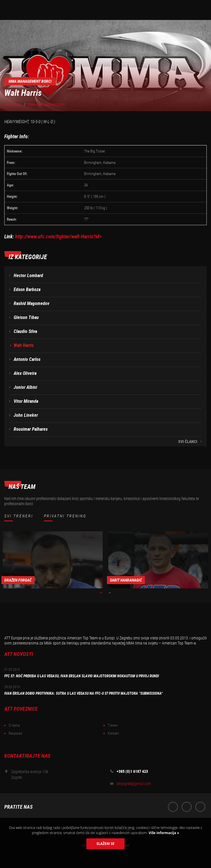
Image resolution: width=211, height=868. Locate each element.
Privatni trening (65, 516)
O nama (14, 725)
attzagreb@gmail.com (134, 784)
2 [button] (110, 593)
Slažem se (105, 844)
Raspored (15, 733)
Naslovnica (13, 104)
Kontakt (113, 733)
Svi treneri (19, 516)
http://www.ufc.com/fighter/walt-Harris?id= (58, 236)
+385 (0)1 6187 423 (132, 771)
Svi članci (188, 442)
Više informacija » (163, 833)
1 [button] (101, 593)
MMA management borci (47, 104)
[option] (53, 560)
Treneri (113, 725)
